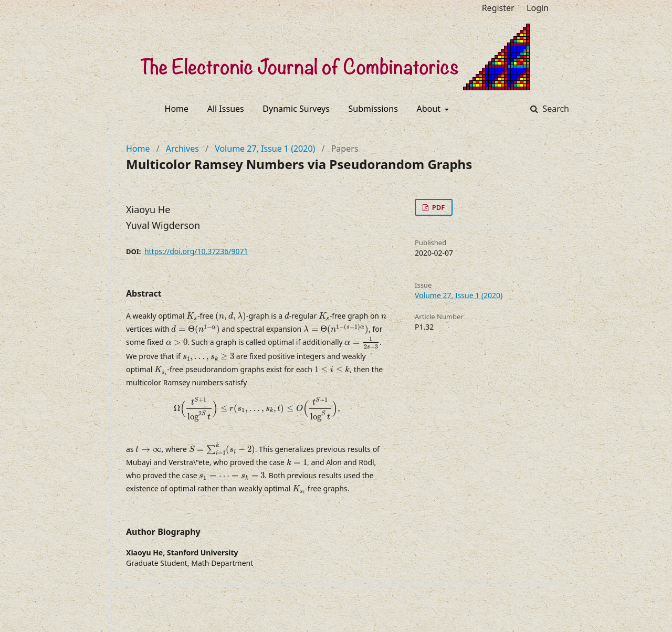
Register (498, 8)
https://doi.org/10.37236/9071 (196, 251)
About (430, 109)
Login (538, 8)
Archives (182, 149)
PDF (437, 207)
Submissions (373, 109)
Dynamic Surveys (296, 109)
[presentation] (192, 316)
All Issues (226, 109)
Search (555, 109)
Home (177, 109)
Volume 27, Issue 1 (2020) (265, 149)
